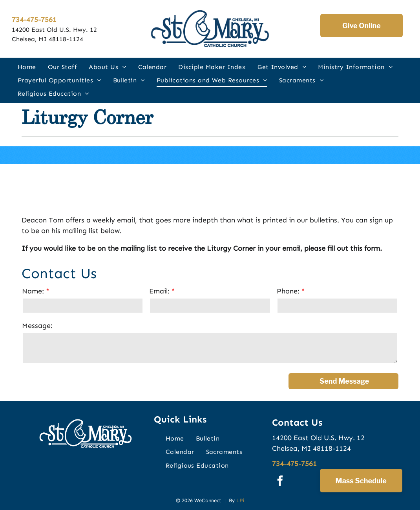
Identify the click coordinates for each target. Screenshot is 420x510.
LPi (240, 500)
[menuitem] (27, 67)
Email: (159, 291)
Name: (33, 291)
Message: (37, 326)
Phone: (288, 291)
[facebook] (280, 482)
